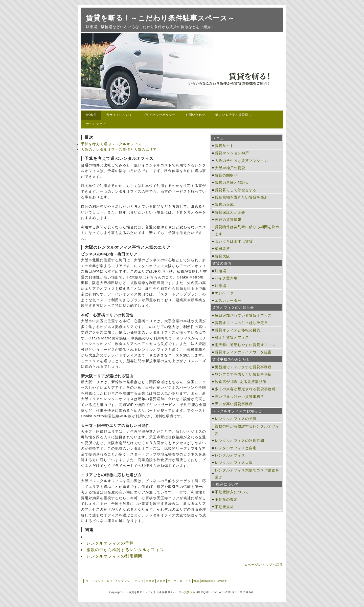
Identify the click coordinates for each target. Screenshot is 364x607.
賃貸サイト (224, 146)
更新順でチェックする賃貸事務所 (243, 367)
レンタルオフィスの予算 (110, 543)
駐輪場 (221, 271)
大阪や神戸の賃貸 (230, 168)
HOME (91, 115)
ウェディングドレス (99, 581)
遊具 (196, 581)
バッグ (139, 581)
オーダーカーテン (179, 581)
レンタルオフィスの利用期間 (114, 556)
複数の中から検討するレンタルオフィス (125, 550)
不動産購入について (232, 492)
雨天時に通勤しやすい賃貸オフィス (245, 345)
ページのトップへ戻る (265, 565)
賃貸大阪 (222, 256)
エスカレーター (228, 300)
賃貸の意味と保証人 (232, 183)
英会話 (150, 581)
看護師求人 (209, 581)
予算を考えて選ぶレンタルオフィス (111, 144)
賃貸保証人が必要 (230, 212)
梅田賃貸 (222, 249)
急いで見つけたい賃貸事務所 (240, 397)
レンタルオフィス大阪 (234, 463)
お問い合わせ (195, 115)
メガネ (161, 581)
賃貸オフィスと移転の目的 (238, 330)
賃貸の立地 (224, 205)
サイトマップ (96, 124)
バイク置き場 (226, 278)
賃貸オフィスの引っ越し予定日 (241, 323)
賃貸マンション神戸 (232, 153)
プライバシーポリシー (159, 115)
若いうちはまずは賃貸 (234, 241)
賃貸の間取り (226, 175)
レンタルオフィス (230, 455)
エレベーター (226, 293)
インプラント (124, 581)
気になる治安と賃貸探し (233, 115)
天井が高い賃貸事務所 (234, 404)
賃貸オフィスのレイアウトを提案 (243, 352)
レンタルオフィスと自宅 (236, 448)
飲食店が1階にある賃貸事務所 (241, 382)
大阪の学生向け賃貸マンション (241, 161)
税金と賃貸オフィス (232, 337)
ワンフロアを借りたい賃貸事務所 (243, 374)
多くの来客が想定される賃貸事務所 (245, 389)
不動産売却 (224, 507)
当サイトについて (119, 115)
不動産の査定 (226, 500)
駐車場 (221, 286)
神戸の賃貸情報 (228, 220)
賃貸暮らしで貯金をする (236, 190)
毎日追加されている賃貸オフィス (243, 315)
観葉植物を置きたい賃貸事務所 (241, 197)
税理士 (223, 581)
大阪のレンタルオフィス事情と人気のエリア (119, 149)
